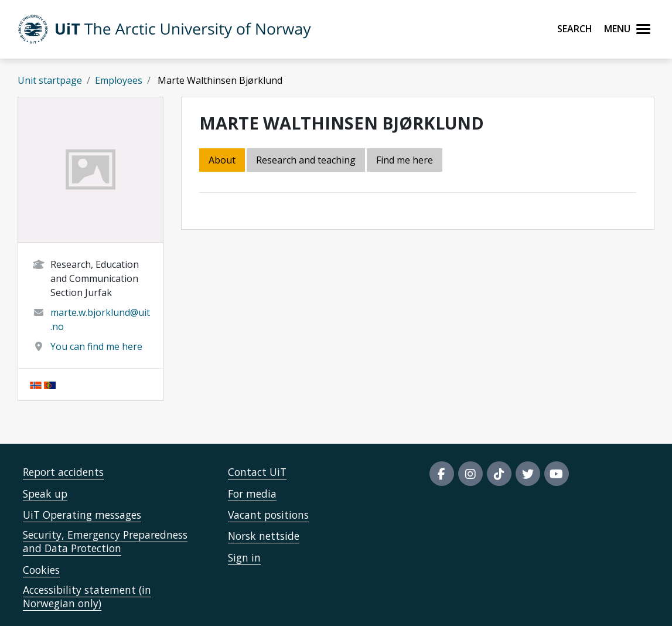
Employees (119, 80)
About (222, 160)
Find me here (405, 160)
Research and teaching (306, 160)
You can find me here (96, 346)
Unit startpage (50, 80)
